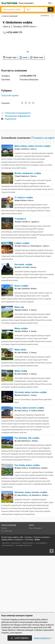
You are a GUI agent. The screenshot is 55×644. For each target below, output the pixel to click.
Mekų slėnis (20, 407)
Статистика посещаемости (16, 113)
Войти (37, 597)
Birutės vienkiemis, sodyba (28, 230)
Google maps (10, 57)
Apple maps (37, 57)
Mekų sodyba (21, 385)
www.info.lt (6, 600)
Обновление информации (16, 116)
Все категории (7, 588)
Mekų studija (21, 428)
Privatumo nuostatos (41, 594)
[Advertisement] (27, 158)
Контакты (28, 594)
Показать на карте (43, 195)
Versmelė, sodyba (23, 321)
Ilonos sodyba (21, 343)
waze (23, 57)
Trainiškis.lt (20, 276)
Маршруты (38, 585)
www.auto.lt (16, 600)
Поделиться (9, 119)
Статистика (29, 597)
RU (51, 3)
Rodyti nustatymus (43, 638)
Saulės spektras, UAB (15, 594)
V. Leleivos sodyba (24, 254)
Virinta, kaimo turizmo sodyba (29, 465)
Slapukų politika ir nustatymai (12, 597)
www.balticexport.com (24, 602)
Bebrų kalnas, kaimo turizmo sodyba (32, 203)
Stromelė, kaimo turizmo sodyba (31, 449)
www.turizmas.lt (28, 600)
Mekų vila (19, 364)
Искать (51, 9)
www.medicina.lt (8, 602)
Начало (4, 585)
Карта (31, 582)
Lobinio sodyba (22, 300)
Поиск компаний (27, 3)
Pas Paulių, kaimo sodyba (27, 522)
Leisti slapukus (20, 638)
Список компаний (9, 16)
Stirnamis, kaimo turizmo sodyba (31, 549)
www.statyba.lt (41, 600)
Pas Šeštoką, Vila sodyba (27, 495)
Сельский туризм (10, 95)
